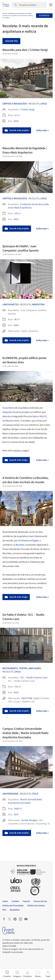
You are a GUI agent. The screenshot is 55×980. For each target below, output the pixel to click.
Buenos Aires (13, 421)
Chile (44, 104)
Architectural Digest (28, 541)
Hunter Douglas (29, 820)
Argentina (38, 304)
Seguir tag (11, 41)
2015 (16, 692)
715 (16, 687)
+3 (33, 702)
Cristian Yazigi (27, 109)
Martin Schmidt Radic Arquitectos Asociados (25, 801)
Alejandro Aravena (12, 412)
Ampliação (35, 668)
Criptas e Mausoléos (15, 104)
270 (16, 213)
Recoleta (20, 545)
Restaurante (10, 668)
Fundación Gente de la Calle (35, 204)
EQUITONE (27, 698)
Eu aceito (44, 16)
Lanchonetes (11, 304)
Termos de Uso (7, 16)
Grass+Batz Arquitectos (20, 208)
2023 (16, 121)
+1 (49, 824)
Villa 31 (43, 416)
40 (15, 319)
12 (15, 115)
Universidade (10, 794)
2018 (16, 325)
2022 (16, 219)
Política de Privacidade (19, 16)
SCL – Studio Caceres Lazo (34, 678)
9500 (17, 809)
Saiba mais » (42, 130)
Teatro (23, 668)
